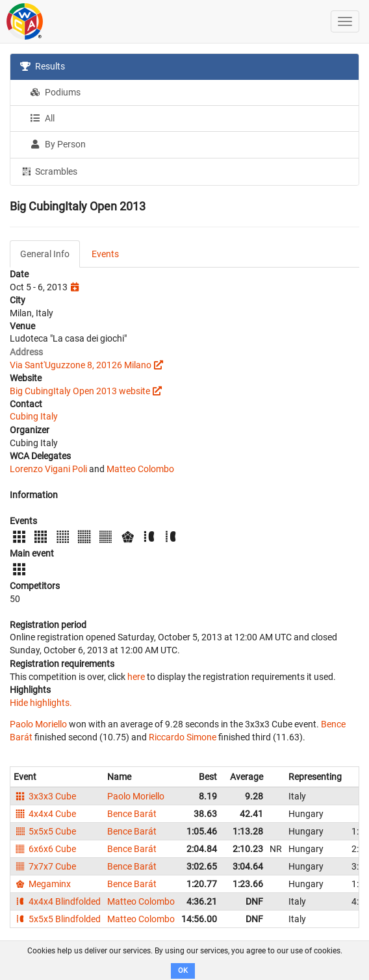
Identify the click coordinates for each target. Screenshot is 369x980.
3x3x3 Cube (45, 796)
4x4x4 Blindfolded (57, 901)
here (136, 677)
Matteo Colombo (140, 469)
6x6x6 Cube (45, 849)
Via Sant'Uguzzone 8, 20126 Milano (81, 365)
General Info (45, 254)
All (42, 118)
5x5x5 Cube (45, 831)
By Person (58, 144)
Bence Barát (132, 814)
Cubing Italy (34, 416)
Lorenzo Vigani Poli (48, 469)
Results (43, 66)
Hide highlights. (41, 703)
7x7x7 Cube (45, 866)
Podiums (55, 92)
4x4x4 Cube (45, 814)
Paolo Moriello (38, 724)
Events (105, 254)
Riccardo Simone (183, 737)
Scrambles (49, 171)
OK (183, 971)
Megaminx (42, 884)
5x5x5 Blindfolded (57, 919)
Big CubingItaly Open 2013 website (80, 391)
